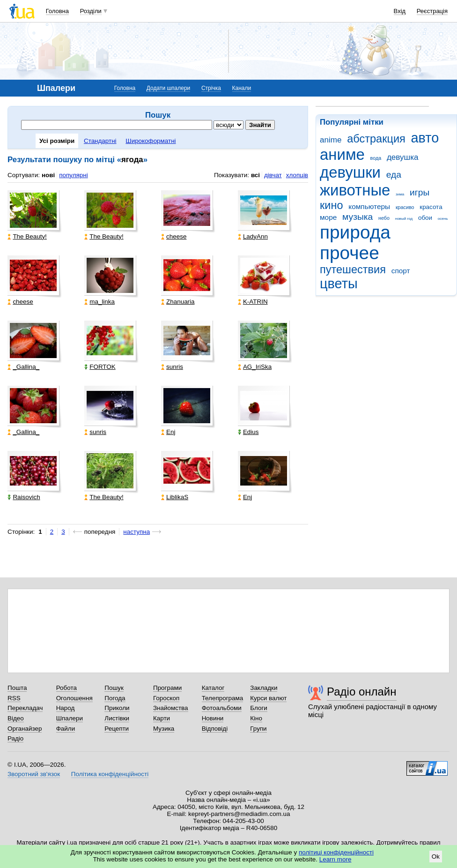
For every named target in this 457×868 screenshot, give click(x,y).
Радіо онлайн (362, 692)
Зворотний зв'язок (34, 774)
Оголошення (74, 698)
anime (331, 140)
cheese (174, 236)
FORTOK (100, 367)
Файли (66, 729)
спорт (401, 271)
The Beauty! (27, 236)
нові (48, 175)
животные (355, 190)
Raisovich (24, 497)
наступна (136, 532)
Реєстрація (432, 11)
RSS (14, 698)
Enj (168, 432)
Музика (164, 729)
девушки (350, 172)
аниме (342, 154)
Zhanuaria (178, 302)
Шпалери (70, 718)
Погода (115, 698)
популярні (73, 175)
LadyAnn (253, 236)
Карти (162, 718)
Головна (57, 11)
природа (355, 232)
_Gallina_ (23, 367)
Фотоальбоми (222, 708)
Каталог (213, 688)
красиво (405, 207)
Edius (248, 432)
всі (255, 175)
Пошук (114, 688)
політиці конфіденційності (336, 852)
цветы (339, 284)
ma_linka (100, 302)
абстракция (376, 139)
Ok (436, 857)
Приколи (117, 708)
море (328, 217)
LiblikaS (175, 497)
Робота (66, 688)
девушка (403, 157)
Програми (167, 688)
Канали (242, 88)
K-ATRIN (253, 302)
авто (425, 138)
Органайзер (25, 729)
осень (443, 219)
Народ (66, 708)
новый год (404, 219)
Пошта (17, 688)
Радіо (15, 738)
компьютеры (369, 206)
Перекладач (25, 708)
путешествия (353, 269)
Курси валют (268, 698)
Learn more (335, 859)
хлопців (297, 175)
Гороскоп (166, 698)
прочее (350, 253)
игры (420, 192)
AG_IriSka (255, 367)
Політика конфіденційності (110, 774)
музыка (357, 217)
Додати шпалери (168, 88)
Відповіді (215, 729)
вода (376, 158)
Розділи (91, 11)
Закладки (264, 688)
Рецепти (117, 729)
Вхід (400, 11)
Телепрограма (223, 698)
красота (431, 207)
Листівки (117, 718)
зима (400, 194)
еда (394, 175)
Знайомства (171, 708)
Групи (258, 729)
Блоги (259, 708)
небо (384, 218)
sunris (172, 367)
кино (332, 205)
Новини (213, 718)
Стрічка (211, 88)
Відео (16, 718)
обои (425, 218)
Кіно (256, 718)
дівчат (273, 175)
